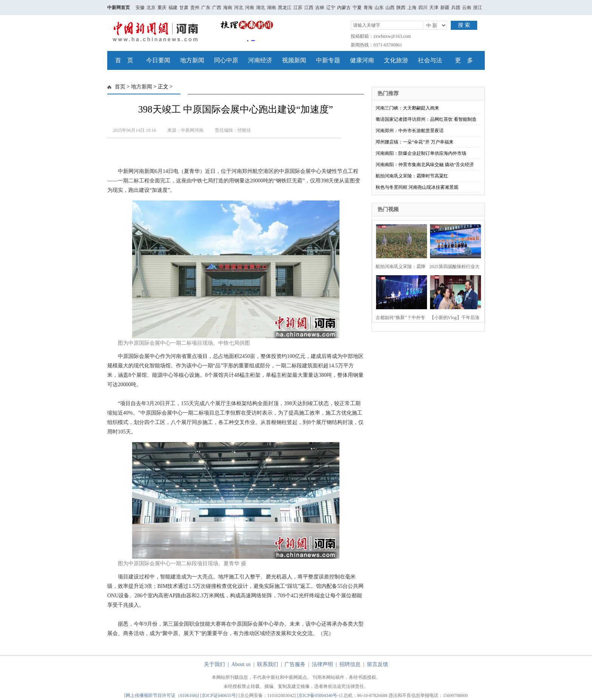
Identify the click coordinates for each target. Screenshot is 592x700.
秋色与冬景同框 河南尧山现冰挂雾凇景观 (417, 187)
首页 (120, 87)
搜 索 (464, 25)
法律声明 (322, 664)
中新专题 (328, 60)
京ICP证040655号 (219, 695)
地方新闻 (192, 60)
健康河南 (362, 60)
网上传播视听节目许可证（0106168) (162, 695)
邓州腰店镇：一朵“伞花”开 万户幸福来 (415, 142)
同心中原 (226, 60)
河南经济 (260, 60)
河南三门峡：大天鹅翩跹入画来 (407, 108)
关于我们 (214, 664)
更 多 (464, 60)
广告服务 (295, 664)
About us (241, 664)
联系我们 (268, 664)
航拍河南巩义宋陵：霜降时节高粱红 (412, 176)
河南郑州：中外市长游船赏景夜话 (410, 131)
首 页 (124, 60)
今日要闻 (158, 60)
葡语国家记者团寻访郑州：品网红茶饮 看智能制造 (426, 119)
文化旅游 (396, 60)
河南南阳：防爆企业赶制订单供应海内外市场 (421, 153)
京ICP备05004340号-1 (320, 695)
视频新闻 (294, 60)
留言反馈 (378, 664)
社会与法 (430, 60)
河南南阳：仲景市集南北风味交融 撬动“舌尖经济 (425, 165)
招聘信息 (350, 664)
